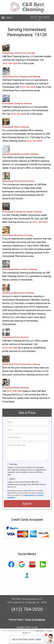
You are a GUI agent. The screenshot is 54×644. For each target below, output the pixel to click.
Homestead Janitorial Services (17, 100)
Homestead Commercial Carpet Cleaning (22, 208)
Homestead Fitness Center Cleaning (20, 265)
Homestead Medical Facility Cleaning (20, 150)
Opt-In (12, 479)
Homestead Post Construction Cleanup (21, 360)
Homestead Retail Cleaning (15, 384)
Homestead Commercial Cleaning (19, 49)
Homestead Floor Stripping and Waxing (21, 73)
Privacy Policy (29, 495)
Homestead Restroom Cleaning (17, 231)
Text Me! (13, 464)
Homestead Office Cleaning (16, 123)
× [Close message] (42, 637)
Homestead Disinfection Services (18, 177)
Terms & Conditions (35, 620)
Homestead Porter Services (16, 333)
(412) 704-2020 (40, 17)
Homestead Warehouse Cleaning (18, 289)
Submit (27, 504)
